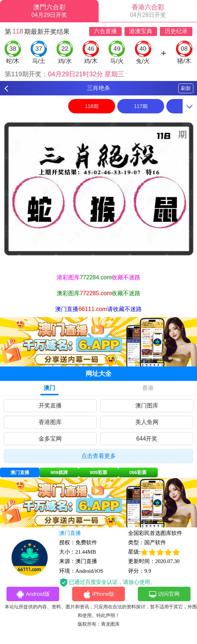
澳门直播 (20, 472)
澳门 (49, 388)
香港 (148, 388)
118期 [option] (91, 106)
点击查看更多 (98, 456)
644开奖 (147, 439)
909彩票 (98, 472)
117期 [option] (141, 106)
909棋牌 (59, 472)
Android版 (33, 594)
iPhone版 (99, 594)
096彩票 (138, 472)
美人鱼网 (147, 422)
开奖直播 (50, 406)
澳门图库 (147, 406)
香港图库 (50, 422)
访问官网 (164, 594)
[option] (98, 189)
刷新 (186, 88)
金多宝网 (50, 439)
